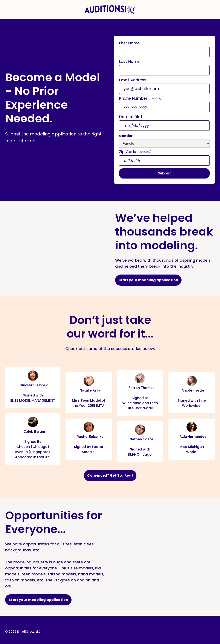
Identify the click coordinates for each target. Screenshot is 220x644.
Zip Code (135, 152)
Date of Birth (131, 117)
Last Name (129, 62)
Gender (126, 136)
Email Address (133, 80)
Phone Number (141, 98)
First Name (129, 43)
